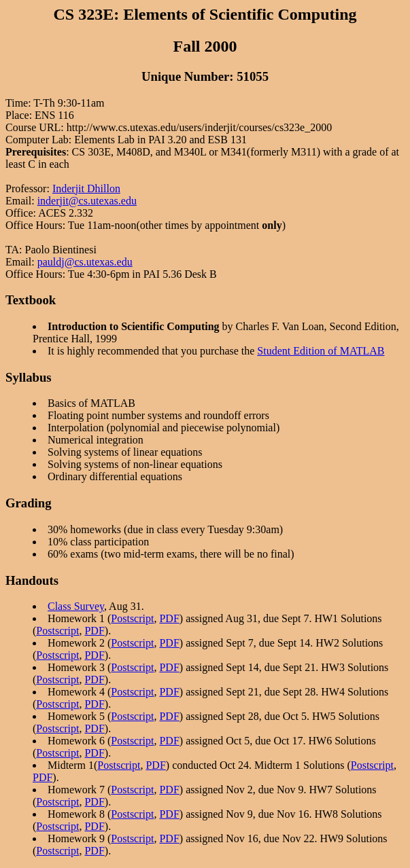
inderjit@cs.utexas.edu (87, 201)
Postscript (132, 618)
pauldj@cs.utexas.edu (85, 262)
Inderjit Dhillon (86, 188)
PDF (169, 618)
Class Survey (76, 606)
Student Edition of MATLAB (321, 351)
